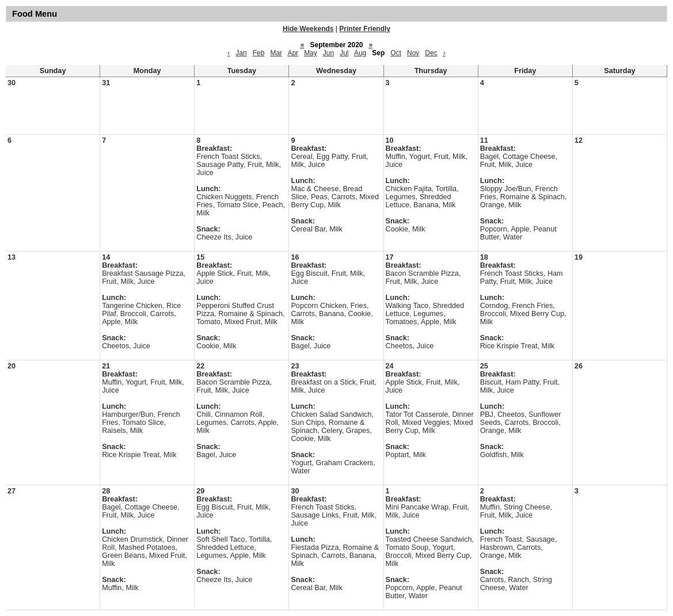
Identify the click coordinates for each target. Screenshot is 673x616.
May (311, 53)
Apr (293, 53)
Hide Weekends (308, 29)
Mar (276, 53)
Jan (241, 53)
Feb (259, 53)
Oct (396, 53)
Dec (431, 53)
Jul (344, 53)
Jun (328, 53)
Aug (360, 53)
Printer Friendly (365, 29)
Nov (413, 53)
